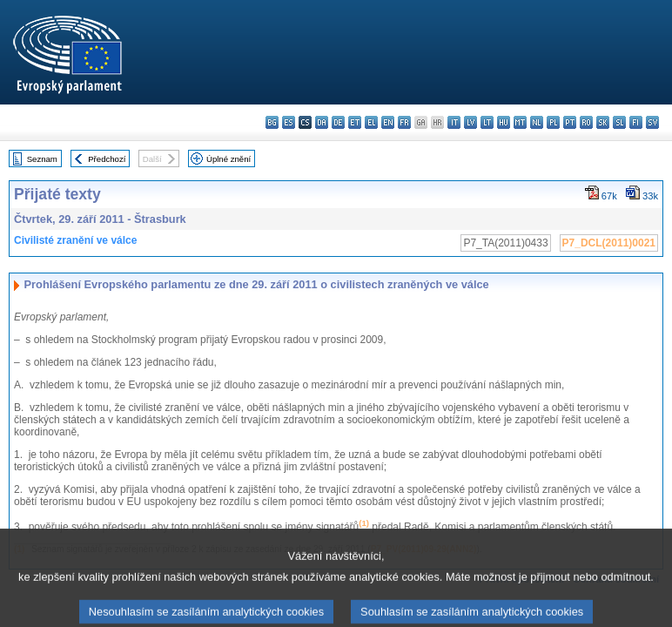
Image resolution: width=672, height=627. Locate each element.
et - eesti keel (355, 122)
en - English (388, 122)
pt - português (570, 122)
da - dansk (322, 122)
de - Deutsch (338, 122)
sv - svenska (652, 122)
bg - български (272, 122)
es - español (289, 122)
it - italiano (454, 122)
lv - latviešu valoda (470, 122)
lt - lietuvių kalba (487, 122)
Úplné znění (228, 159)
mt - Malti (520, 122)
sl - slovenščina (619, 122)
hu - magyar (504, 122)
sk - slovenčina (603, 122)
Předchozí (107, 159)
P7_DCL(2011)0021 (609, 243)
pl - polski (553, 122)
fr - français (404, 122)
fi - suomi (636, 122)
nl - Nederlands (537, 122)
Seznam (42, 159)
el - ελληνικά (371, 122)
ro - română (586, 122)
